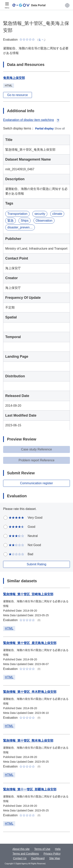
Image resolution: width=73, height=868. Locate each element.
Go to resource (18, 95)
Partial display (44, 128)
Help (58, 849)
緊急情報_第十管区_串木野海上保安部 (30, 692)
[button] (67, 5)
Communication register (36, 483)
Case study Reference (36, 449)
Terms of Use (42, 849)
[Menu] (7, 5)
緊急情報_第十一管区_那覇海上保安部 (30, 789)
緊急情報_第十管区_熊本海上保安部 (28, 741)
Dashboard (38, 858)
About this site (21, 849)
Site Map (55, 858)
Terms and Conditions (26, 854)
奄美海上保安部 (14, 78)
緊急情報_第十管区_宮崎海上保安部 (28, 594)
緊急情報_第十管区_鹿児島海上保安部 (30, 643)
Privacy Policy (52, 854)
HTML (9, 628)
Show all (60, 128)
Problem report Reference (36, 460)
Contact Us (20, 858)
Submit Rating (36, 564)
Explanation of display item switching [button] (32, 120)
